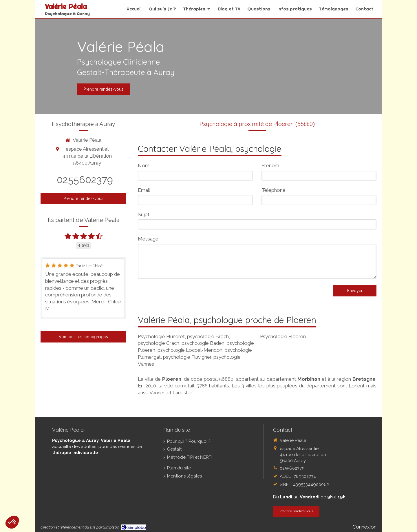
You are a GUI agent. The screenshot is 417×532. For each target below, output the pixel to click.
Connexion (364, 527)
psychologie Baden (203, 343)
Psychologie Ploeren (283, 336)
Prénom (270, 165)
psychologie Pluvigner (187, 357)
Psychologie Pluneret (161, 336)
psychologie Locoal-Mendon (190, 350)
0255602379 (85, 180)
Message (148, 239)
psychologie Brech (208, 336)
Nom (144, 165)
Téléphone (274, 190)
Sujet (144, 214)
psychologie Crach (159, 343)
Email (144, 190)
